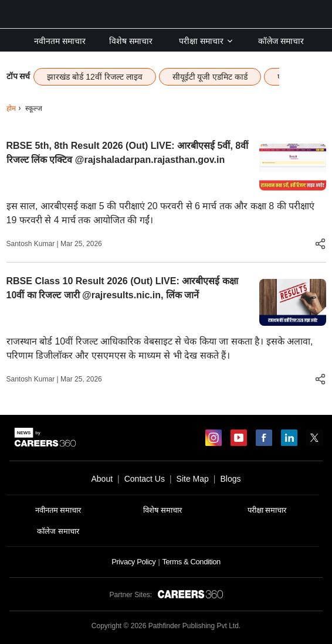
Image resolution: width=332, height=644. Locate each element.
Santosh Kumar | (34, 244)
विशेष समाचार (131, 41)
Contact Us (145, 479)
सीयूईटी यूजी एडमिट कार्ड (210, 77)
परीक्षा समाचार (206, 41)
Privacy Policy (133, 562)
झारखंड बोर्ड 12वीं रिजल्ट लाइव (94, 77)
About (102, 479)
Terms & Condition (191, 562)
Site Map (193, 479)
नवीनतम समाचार (60, 41)
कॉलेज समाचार (281, 41)
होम (11, 108)
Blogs (230, 479)
